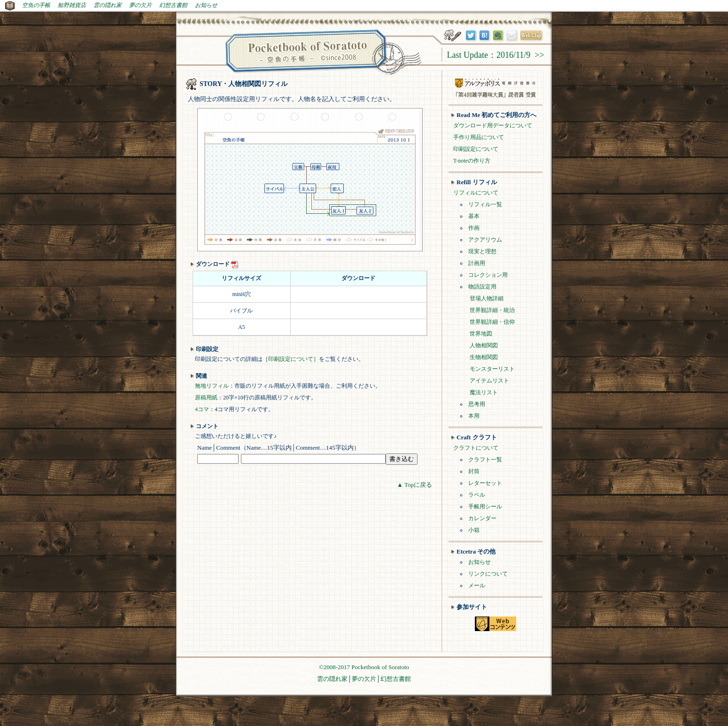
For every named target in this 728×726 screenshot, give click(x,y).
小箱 (474, 530)
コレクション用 (488, 275)
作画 (474, 228)
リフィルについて (476, 193)
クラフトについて (476, 448)
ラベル (477, 495)
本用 (474, 416)
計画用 (477, 263)
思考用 (477, 404)
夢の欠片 (140, 5)
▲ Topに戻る (414, 485)
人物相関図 (484, 345)
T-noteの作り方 (472, 161)
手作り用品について (479, 137)
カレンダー (482, 518)
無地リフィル (212, 386)
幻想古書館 (173, 5)
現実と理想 (482, 251)
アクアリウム (485, 240)
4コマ (202, 409)
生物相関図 (484, 357)
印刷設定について (476, 149)
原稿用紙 (206, 398)
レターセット (485, 483)
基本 (474, 216)
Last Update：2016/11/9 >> (495, 55)
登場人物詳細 (487, 298)
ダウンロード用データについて (493, 125)
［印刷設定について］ (291, 359)
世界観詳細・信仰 (492, 322)
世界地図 (481, 334)
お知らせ (206, 5)
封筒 (474, 471)
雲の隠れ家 (108, 5)
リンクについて (488, 574)
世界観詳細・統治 (492, 310)
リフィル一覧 (485, 204)
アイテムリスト (489, 381)
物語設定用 (482, 287)
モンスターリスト (492, 369)
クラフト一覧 (485, 460)
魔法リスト (484, 392)
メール (477, 585)
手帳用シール (485, 507)
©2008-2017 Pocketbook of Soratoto (364, 667)
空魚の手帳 (36, 5)
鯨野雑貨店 (72, 5)
